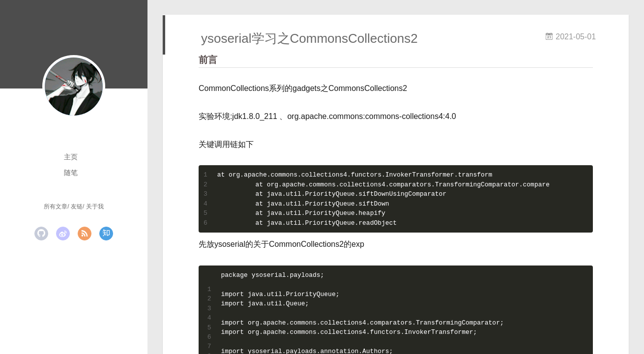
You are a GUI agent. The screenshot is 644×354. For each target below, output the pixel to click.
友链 (77, 206)
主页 (71, 157)
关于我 (95, 206)
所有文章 (56, 206)
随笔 (71, 173)
